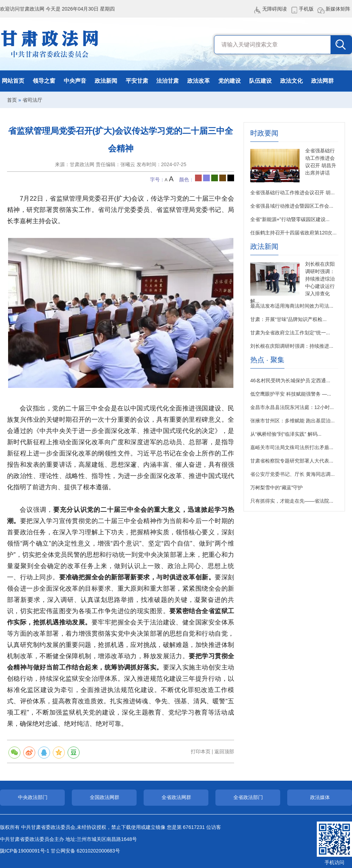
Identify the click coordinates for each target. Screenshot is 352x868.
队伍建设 (260, 81)
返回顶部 (224, 751)
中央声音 (75, 81)
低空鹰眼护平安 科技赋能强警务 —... (291, 394)
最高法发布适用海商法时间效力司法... (292, 306)
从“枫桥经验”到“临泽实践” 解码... (286, 434)
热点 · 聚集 (267, 360)
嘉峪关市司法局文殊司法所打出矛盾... (292, 447)
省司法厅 (32, 100)
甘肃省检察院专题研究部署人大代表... (292, 461)
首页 (12, 100)
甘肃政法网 (50, 44)
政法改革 (199, 81)
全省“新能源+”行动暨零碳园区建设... (290, 219)
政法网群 (322, 81)
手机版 (306, 9)
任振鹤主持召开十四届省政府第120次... (293, 233)
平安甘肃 (137, 81)
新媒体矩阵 (338, 9)
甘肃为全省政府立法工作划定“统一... (290, 333)
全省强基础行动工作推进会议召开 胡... (293, 193)
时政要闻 (264, 133)
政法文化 (291, 81)
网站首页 (13, 81)
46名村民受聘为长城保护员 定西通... (290, 380)
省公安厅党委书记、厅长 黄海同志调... (293, 474)
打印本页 (201, 751)
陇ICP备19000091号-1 (25, 851)
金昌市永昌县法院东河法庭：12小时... (292, 407)
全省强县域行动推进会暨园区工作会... (292, 206)
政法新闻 (106, 81)
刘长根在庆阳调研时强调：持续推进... (292, 346)
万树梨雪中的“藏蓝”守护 (276, 488)
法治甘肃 (168, 81)
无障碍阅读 (275, 9)
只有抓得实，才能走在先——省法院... (292, 501)
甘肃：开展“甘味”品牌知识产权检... (288, 319)
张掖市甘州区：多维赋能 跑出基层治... (293, 421)
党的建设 (230, 81)
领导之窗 (44, 81)
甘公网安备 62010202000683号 (85, 851)
